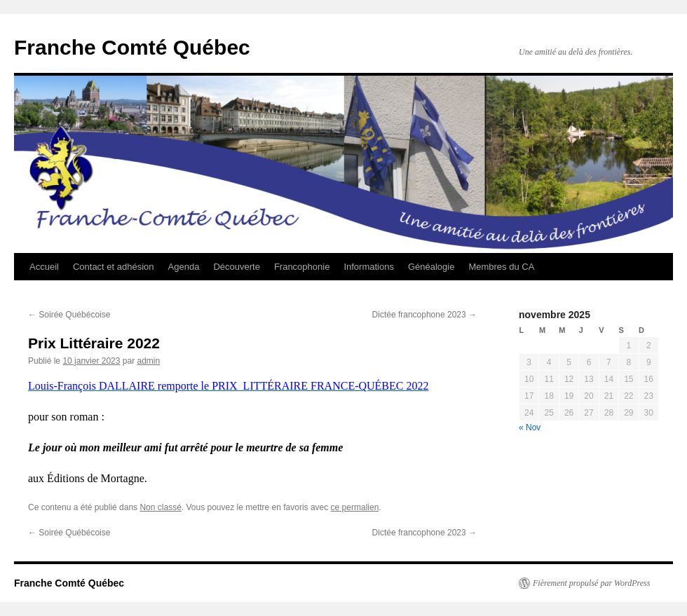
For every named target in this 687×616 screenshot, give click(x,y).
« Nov (530, 427)
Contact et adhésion (114, 267)
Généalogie (431, 267)
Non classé (160, 507)
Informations (369, 267)
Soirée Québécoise (69, 315)
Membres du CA (501, 267)
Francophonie (302, 267)
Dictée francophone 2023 (424, 315)
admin (148, 361)
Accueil (44, 267)
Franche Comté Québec (132, 47)
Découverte (236, 267)
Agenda (184, 267)
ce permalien (355, 507)
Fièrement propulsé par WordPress (591, 583)
